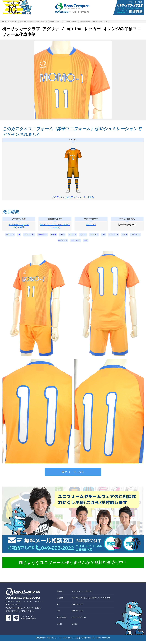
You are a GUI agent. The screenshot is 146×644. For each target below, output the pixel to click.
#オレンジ (91, 227)
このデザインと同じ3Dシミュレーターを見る (73, 198)
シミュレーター (29, 237)
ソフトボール (115, 237)
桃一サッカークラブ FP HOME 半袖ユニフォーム (94, 22)
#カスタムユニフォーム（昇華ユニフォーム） (55, 228)
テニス (126, 237)
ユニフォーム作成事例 (70, 22)
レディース (73, 237)
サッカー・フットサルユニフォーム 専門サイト (33, 22)
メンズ (63, 237)
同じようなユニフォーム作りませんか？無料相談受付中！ (73, 566)
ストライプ (10, 237)
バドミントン (63, 243)
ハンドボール (137, 237)
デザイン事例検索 (55, 22)
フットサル (95, 237)
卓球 (104, 237)
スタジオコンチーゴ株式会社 (82, 594)
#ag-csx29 (19, 230)
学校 (86, 243)
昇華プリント (43, 237)
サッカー (84, 237)
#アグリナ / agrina (19, 227)
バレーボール (76, 243)
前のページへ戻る (73, 475)
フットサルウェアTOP (10, 22)
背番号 (54, 237)
